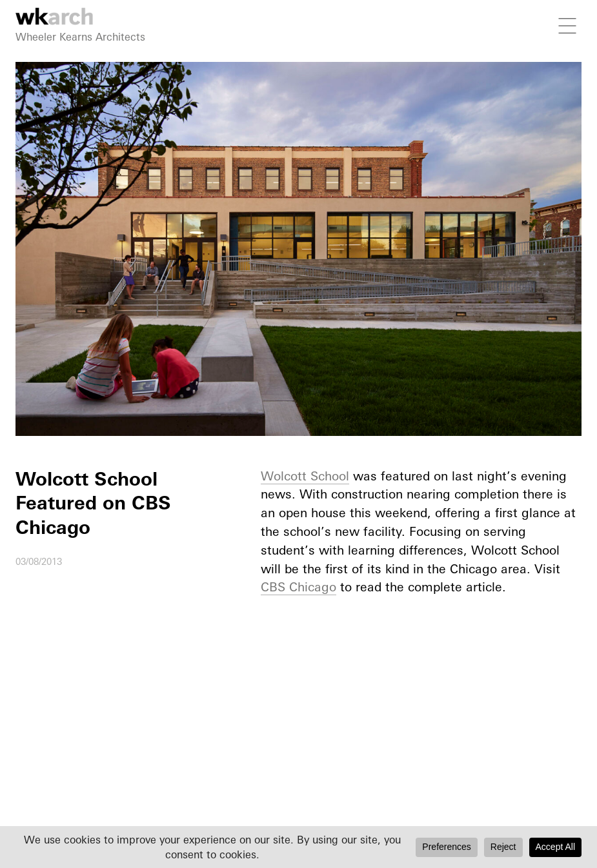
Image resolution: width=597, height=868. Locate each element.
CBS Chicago (298, 587)
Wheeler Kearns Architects (80, 37)
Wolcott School (305, 476)
